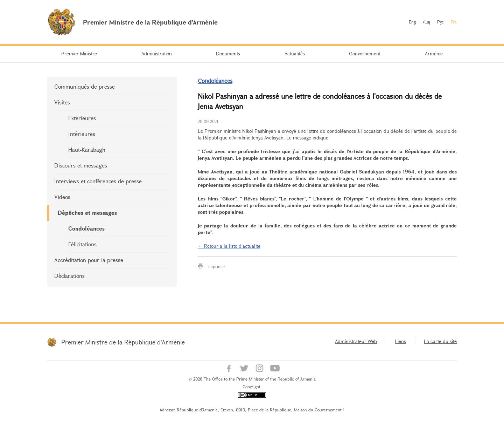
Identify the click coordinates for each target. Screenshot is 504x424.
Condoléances (86, 228)
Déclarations (69, 276)
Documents (228, 53)
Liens (400, 341)
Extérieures (82, 118)
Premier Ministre (79, 53)
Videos (62, 197)
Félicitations (82, 244)
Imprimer (217, 266)
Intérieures (82, 134)
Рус (440, 22)
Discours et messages (81, 165)
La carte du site (440, 341)
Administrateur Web (356, 341)
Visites (62, 102)
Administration (157, 53)
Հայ (426, 22)
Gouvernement (365, 53)
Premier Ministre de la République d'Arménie (123, 342)
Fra (454, 22)
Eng (412, 22)
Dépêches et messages (87, 213)
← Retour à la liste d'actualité (229, 246)
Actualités (295, 53)
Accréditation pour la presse (89, 260)
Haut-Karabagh (87, 149)
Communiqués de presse (85, 86)
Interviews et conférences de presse (98, 181)
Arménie (434, 53)
